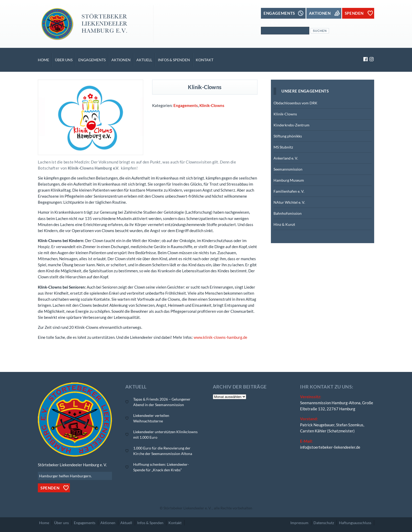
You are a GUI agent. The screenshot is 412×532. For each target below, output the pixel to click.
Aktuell (144, 60)
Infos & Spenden (174, 60)
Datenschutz (324, 523)
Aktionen (121, 60)
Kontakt (205, 60)
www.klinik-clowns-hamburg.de (220, 337)
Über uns (64, 60)
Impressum (299, 523)
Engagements (92, 60)
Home (43, 60)
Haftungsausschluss (355, 523)
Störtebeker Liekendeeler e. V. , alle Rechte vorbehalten (208, 508)
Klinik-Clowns (212, 105)
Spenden (50, 488)
